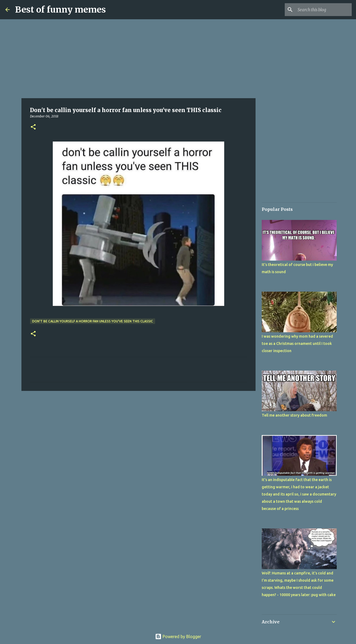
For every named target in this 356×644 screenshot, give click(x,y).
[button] (33, 127)
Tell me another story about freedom (294, 415)
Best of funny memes (60, 10)
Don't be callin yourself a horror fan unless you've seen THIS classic (93, 321)
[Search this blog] (324, 10)
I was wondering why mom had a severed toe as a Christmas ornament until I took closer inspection (297, 344)
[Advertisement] (138, 59)
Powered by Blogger (178, 637)
